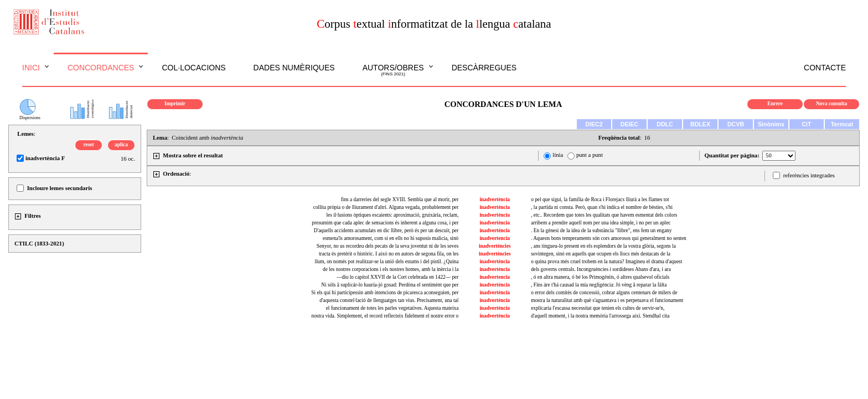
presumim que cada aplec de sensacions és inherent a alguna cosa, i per (385, 223)
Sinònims (771, 124)
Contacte (825, 68)
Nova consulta (831, 104)
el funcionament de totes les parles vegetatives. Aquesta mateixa (392, 308)
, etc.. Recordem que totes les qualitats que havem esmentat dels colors (604, 215)
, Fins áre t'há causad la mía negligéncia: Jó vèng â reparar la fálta (599, 285)
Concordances (101, 68)
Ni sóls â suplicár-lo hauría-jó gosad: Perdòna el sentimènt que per (390, 285)
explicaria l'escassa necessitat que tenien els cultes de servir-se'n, (598, 308)
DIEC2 (594, 124)
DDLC (665, 124)
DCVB (736, 124)
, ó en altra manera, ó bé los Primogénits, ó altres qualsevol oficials (600, 277)
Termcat (842, 124)
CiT (806, 124)
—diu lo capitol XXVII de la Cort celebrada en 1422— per (397, 277)
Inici (31, 68)
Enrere (775, 104)
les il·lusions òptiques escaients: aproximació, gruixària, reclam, (392, 215)
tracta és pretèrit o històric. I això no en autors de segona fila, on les (389, 254)
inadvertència (495, 199)
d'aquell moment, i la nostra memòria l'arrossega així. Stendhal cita (600, 316)
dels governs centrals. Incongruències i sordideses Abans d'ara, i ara (601, 269)
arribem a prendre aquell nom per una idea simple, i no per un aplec (601, 223)
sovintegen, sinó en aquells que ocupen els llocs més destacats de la (601, 254)
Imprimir (175, 104)
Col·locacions (193, 68)
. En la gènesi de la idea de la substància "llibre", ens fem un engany (601, 231)
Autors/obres (393, 70)
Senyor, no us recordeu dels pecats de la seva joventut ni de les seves (388, 246)
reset (89, 145)
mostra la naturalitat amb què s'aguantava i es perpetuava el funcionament (607, 300)
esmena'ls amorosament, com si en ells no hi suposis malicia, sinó (391, 238)
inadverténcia (495, 285)
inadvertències (495, 246)
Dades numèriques (294, 68)
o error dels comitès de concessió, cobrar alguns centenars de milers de (604, 293)
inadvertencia (495, 238)
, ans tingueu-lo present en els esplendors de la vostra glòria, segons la (603, 246)
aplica (121, 145)
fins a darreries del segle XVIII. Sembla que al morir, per (400, 199)
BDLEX (700, 124)
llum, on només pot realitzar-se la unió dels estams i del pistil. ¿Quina (386, 262)
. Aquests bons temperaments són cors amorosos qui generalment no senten (609, 238)
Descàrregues (484, 68)
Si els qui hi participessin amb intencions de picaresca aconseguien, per (385, 293)
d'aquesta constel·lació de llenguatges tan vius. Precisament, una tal (389, 300)
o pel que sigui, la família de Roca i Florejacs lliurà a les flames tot (600, 199)
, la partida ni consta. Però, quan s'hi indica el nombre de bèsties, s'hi (602, 207)
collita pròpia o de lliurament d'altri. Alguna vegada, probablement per (386, 207)
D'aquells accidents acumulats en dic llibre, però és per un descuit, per (386, 231)
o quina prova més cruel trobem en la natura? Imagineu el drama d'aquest (606, 262)
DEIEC (630, 124)
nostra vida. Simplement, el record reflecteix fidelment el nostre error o (385, 316)
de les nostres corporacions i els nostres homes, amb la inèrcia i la (391, 269)
